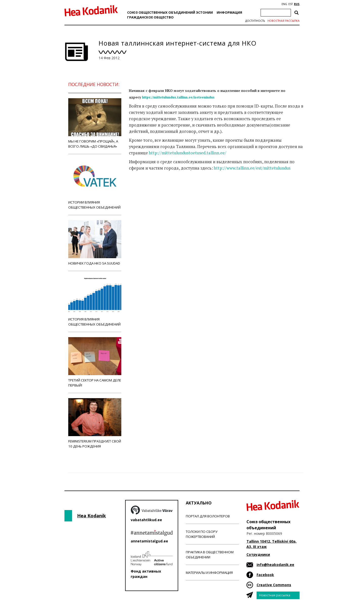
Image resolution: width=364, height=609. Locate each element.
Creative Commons (274, 585)
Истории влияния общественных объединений (95, 184)
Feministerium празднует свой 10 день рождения (95, 423)
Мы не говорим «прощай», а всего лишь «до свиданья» (95, 123)
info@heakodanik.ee (275, 565)
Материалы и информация (209, 573)
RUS (297, 4)
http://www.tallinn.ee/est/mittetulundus (252, 168)
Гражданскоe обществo (150, 17)
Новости (143, 188)
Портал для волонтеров (208, 516)
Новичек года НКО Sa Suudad (95, 243)
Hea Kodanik (92, 516)
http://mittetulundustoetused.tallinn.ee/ (188, 153)
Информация (229, 12)
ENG (284, 4)
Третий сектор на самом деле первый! (95, 362)
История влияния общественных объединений (95, 301)
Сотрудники (258, 554)
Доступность (255, 21)
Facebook (265, 575)
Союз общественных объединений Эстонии (170, 12)
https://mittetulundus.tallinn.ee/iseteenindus (178, 97)
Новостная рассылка (283, 21)
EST (291, 4)
